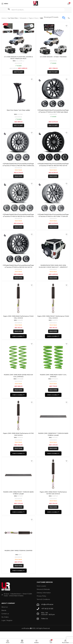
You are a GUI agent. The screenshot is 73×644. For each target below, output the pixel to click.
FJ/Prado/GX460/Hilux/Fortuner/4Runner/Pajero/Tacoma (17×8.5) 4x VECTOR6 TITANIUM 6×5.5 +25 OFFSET (53, 216)
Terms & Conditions (43, 599)
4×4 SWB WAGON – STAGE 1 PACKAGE (53, 57)
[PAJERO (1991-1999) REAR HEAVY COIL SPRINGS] (53, 357)
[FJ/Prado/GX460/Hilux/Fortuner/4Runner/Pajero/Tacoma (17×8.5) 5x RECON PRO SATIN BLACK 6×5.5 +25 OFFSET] (53, 146)
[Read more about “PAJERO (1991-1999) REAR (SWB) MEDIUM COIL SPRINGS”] (18, 390)
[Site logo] (36, 3)
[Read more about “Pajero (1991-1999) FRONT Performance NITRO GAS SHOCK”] (53, 507)
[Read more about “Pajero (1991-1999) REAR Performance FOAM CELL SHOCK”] (18, 331)
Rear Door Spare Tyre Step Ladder (18, 110)
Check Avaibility (18, 336)
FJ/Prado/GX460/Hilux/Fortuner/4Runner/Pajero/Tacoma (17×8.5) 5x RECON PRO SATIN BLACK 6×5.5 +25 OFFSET (53, 165)
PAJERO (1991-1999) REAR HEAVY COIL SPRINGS (53, 376)
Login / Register (7, 620)
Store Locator (41, 586)
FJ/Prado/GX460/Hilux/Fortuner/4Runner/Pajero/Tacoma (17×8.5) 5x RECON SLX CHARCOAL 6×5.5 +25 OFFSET (18, 216)
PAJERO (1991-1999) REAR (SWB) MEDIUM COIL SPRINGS (18, 376)
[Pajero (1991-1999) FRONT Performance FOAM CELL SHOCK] (53, 298)
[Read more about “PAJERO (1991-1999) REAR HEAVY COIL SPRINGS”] (53, 390)
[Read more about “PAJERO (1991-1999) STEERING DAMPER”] (18, 566)
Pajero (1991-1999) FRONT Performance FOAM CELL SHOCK (53, 317)
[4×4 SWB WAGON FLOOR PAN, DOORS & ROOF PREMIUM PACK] (18, 39)
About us (5, 607)
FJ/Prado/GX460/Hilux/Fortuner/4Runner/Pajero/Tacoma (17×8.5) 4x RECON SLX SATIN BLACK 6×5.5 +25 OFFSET (18, 267)
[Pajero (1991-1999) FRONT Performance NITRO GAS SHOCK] (53, 474)
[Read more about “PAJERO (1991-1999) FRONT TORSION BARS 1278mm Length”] (18, 507)
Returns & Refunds (43, 589)
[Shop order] (69, 18)
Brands (4, 610)
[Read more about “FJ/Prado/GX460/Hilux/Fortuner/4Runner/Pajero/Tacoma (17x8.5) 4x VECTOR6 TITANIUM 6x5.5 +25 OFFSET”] (53, 227)
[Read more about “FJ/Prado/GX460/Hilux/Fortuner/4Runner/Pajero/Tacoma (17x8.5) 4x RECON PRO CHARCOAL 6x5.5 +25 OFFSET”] (18, 176)
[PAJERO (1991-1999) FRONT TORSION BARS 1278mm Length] (18, 474)
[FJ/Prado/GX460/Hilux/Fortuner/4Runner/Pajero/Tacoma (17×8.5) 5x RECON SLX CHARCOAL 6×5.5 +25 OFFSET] (18, 197)
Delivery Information (44, 593)
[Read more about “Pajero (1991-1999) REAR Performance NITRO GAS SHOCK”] (18, 449)
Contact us (5, 614)
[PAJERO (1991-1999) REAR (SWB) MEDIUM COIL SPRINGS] (18, 357)
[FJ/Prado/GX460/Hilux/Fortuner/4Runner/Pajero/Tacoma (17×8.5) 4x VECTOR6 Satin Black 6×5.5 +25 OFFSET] (53, 92)
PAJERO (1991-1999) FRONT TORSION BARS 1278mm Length (18, 493)
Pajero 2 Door (33, 18)
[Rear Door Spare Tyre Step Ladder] (18, 92)
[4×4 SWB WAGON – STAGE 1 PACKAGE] (53, 39)
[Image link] (6, 587)
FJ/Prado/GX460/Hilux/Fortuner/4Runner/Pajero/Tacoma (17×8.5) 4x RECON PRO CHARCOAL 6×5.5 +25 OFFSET (18, 165)
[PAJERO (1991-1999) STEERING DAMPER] (18, 533)
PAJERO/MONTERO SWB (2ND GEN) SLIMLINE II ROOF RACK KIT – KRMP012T (53, 266)
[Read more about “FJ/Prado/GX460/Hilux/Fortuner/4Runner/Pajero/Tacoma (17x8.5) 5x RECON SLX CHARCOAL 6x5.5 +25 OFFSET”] (18, 227)
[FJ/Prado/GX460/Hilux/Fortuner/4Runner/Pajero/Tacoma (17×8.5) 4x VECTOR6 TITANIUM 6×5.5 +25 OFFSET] (53, 197)
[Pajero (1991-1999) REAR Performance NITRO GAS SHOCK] (18, 416)
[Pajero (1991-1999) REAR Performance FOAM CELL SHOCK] (18, 298)
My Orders (5, 617)
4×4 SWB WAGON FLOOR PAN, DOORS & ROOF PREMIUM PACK (18, 58)
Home (4, 18)
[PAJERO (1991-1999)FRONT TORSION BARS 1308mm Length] (53, 416)
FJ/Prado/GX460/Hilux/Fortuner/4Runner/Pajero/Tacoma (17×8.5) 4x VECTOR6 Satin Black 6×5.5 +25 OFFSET (53, 112)
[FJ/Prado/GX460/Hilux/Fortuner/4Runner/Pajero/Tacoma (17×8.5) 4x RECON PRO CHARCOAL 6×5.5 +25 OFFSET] (18, 146)
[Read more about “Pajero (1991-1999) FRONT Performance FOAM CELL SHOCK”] (53, 331)
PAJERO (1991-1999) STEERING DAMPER (18, 551)
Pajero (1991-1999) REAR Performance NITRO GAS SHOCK (18, 434)
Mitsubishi (23, 18)
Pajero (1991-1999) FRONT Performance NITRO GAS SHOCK (53, 493)
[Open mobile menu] (5, 4)
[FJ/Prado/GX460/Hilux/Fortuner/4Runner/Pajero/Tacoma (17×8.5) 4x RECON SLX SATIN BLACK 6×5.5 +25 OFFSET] (18, 248)
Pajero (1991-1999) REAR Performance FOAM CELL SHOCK (18, 317)
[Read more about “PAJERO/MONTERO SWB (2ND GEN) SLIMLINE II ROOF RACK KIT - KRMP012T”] (53, 278)
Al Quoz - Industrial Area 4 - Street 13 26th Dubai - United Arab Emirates (18, 595)
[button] (18, 72)
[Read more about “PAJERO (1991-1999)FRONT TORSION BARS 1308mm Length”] (53, 449)
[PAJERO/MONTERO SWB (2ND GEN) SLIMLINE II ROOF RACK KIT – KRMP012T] (53, 248)
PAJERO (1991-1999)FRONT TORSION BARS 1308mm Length (53, 434)
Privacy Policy (41, 596)
